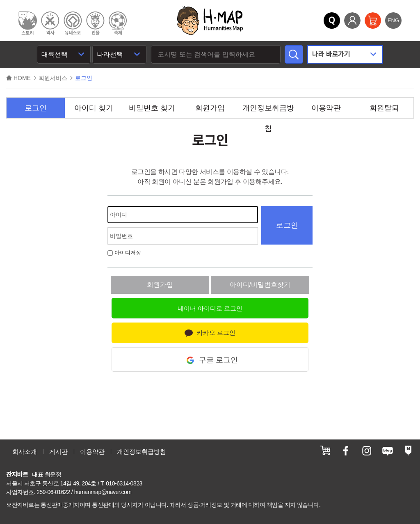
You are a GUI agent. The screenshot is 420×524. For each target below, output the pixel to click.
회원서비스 (53, 78)
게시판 (58, 452)
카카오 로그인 (210, 333)
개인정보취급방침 (268, 111)
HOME (18, 78)
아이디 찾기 (94, 108)
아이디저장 (124, 253)
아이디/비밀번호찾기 (260, 285)
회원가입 (210, 108)
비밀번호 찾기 (152, 108)
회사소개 (25, 452)
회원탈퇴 (384, 108)
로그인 (36, 108)
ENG (393, 20)
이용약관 (326, 108)
